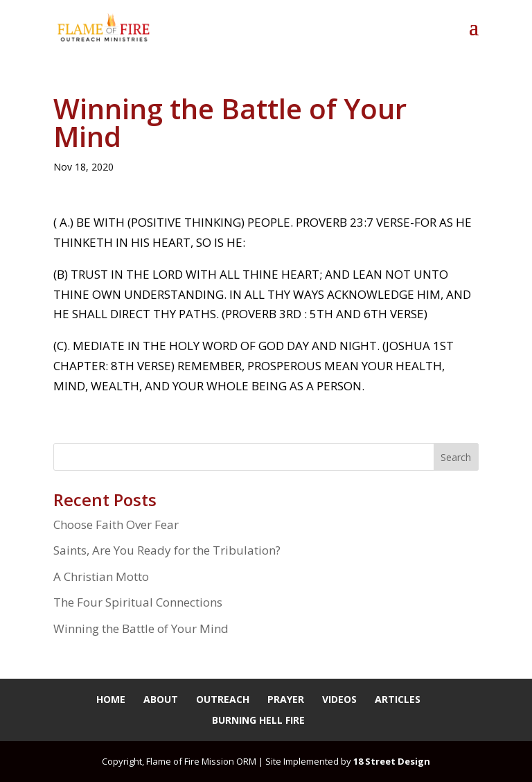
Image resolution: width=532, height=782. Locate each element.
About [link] (161, 699)
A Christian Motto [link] (101, 576)
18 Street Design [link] (392, 761)
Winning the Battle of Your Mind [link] (141, 628)
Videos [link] (339, 699)
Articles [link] (398, 699)
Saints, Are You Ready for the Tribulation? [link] (167, 550)
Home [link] (111, 699)
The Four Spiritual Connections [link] (138, 602)
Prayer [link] (286, 699)
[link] (104, 27)
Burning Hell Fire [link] (258, 720)
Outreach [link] (223, 699)
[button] (474, 36)
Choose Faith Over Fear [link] (116, 524)
